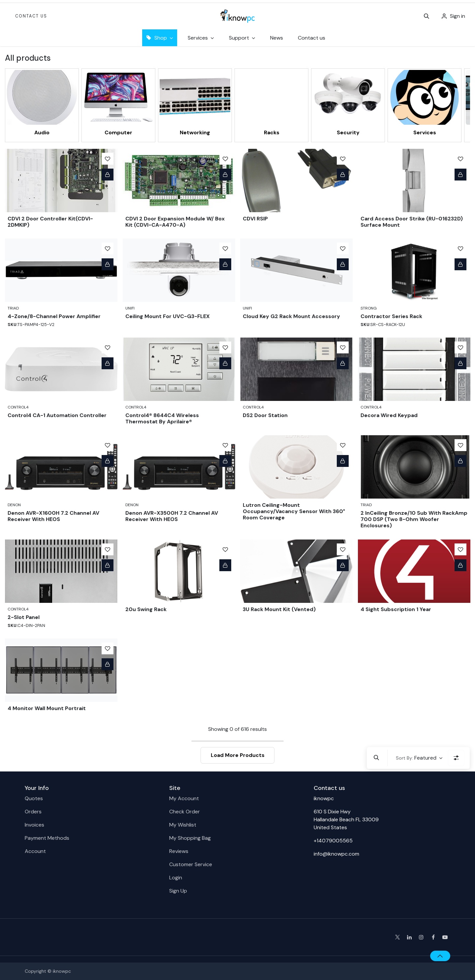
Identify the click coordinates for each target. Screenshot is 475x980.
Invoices (34, 825)
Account (35, 851)
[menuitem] (277, 38)
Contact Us (31, 16)
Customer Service (191, 864)
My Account (184, 798)
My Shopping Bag (190, 838)
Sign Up (178, 891)
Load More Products (238, 755)
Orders (33, 812)
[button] (427, 16)
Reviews (179, 851)
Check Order (185, 812)
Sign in (458, 16)
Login (176, 878)
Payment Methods (47, 838)
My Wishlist (183, 825)
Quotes (34, 798)
